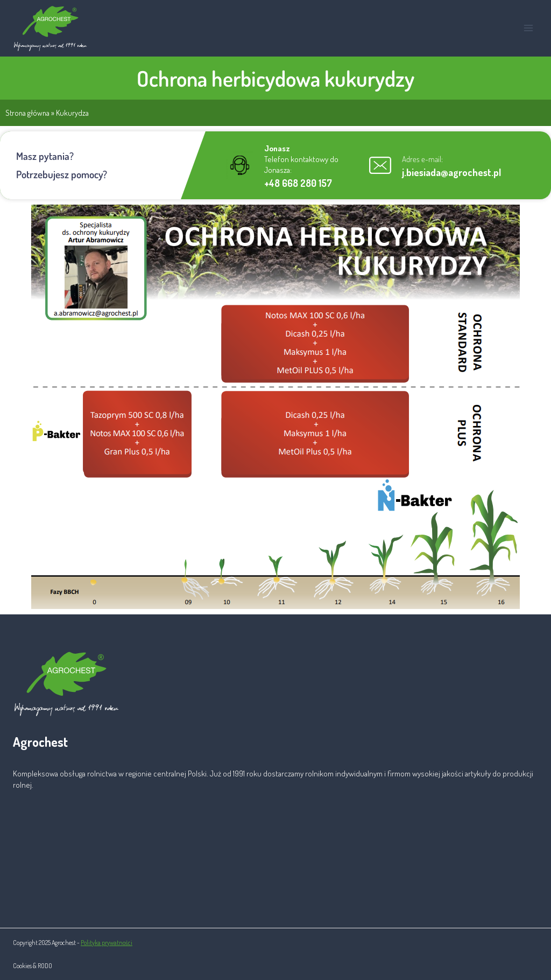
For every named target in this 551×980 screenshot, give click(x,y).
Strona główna (27, 113)
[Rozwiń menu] (528, 28)
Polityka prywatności (107, 943)
